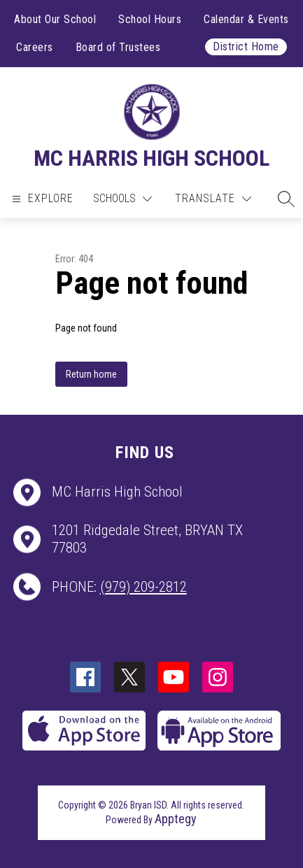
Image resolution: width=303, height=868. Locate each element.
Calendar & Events (246, 19)
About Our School (55, 19)
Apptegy (176, 819)
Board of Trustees (118, 47)
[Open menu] (41, 199)
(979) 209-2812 (143, 587)
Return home (91, 374)
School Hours (150, 19)
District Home (246, 47)
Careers (35, 47)
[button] (283, 199)
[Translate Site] (213, 199)
